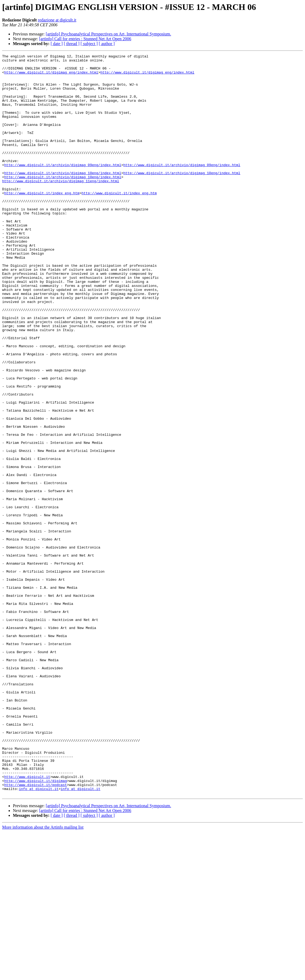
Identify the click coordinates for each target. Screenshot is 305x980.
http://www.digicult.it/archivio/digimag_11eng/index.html (61, 207)
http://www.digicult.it (27, 922)
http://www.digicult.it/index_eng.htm (42, 221)
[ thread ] (72, 44)
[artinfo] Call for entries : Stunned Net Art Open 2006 (85, 39)
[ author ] (107, 44)
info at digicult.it (39, 936)
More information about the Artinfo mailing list (43, 975)
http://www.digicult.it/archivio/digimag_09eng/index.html (63, 187)
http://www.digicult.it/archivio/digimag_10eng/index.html (63, 197)
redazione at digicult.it (57, 20)
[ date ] (57, 44)
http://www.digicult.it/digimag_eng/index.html (51, 76)
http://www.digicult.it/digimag (36, 926)
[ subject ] (89, 44)
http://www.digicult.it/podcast (36, 931)
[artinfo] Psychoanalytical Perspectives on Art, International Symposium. (108, 34)
